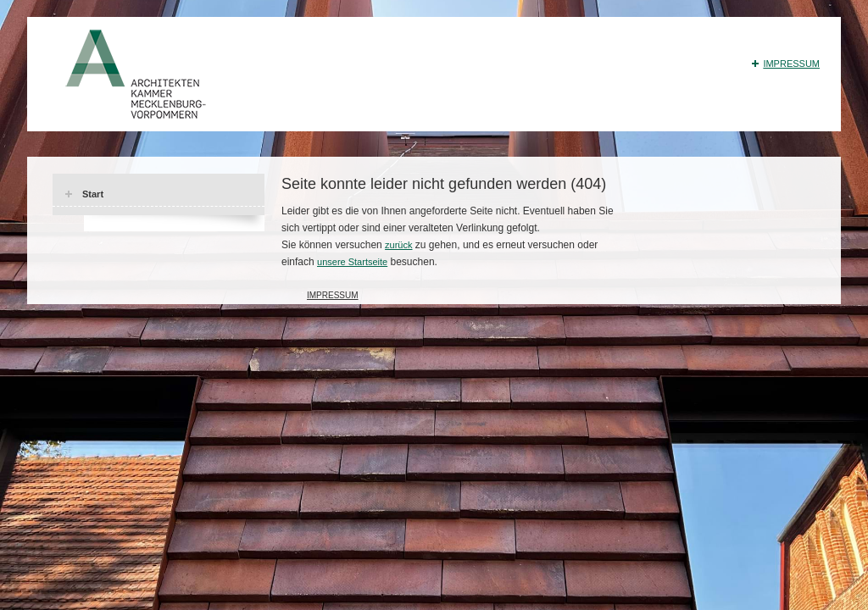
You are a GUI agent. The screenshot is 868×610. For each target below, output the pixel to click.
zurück (398, 245)
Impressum (791, 64)
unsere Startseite (352, 262)
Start (93, 194)
